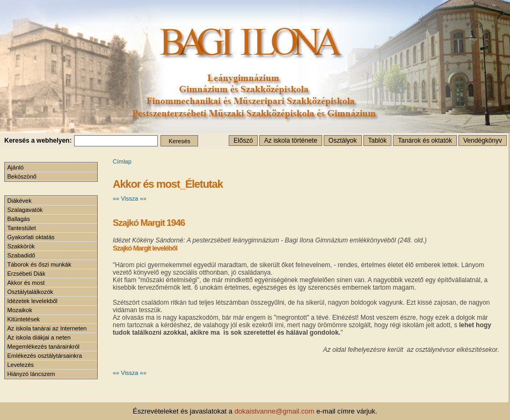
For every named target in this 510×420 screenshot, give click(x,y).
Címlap (122, 161)
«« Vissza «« (130, 198)
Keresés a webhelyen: (38, 141)
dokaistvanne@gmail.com (275, 411)
